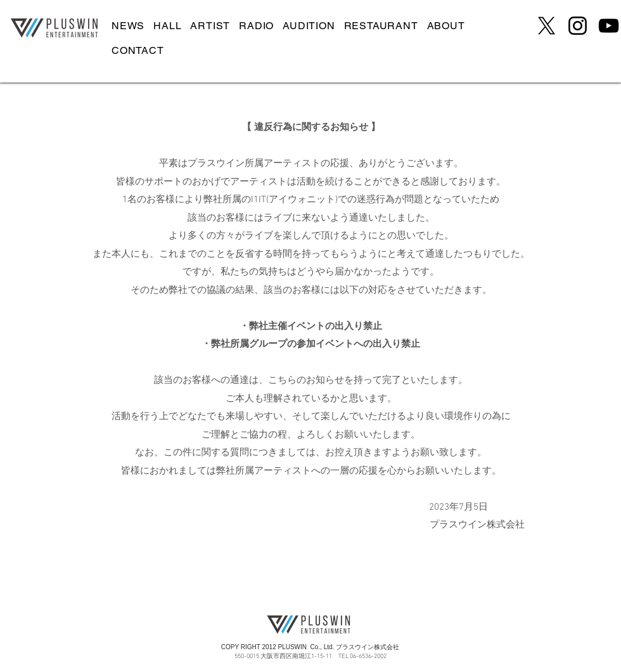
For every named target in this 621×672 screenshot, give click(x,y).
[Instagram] (578, 26)
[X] (547, 26)
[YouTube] (609, 26)
